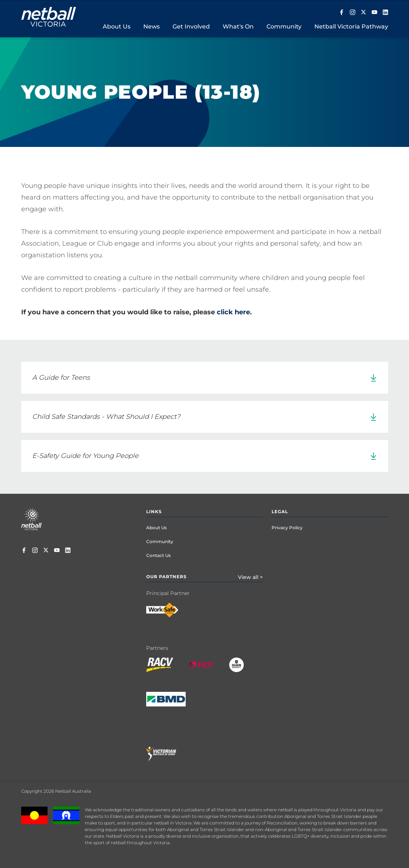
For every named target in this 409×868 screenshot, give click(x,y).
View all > (250, 577)
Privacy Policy (287, 528)
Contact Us (158, 555)
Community (160, 541)
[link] (205, 378)
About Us (156, 528)
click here (233, 312)
